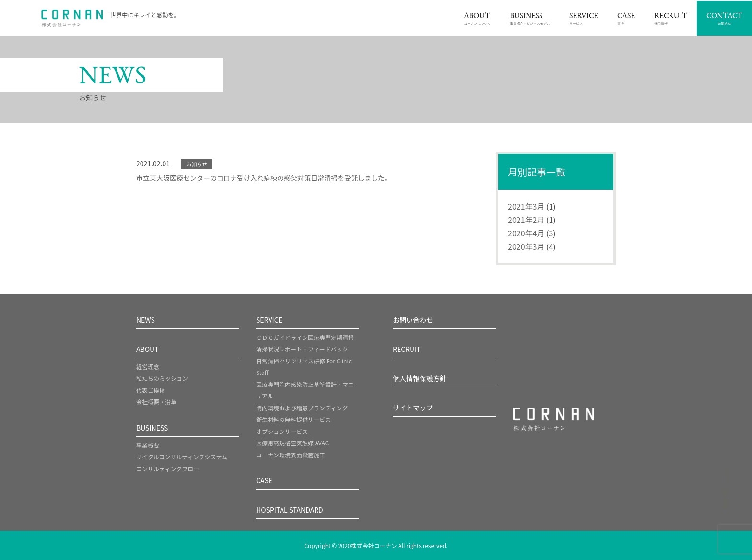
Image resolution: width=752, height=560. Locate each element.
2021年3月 (526, 206)
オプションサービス (282, 431)
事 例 (626, 19)
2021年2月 (526, 220)
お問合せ (724, 19)
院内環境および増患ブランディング (302, 408)
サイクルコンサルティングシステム (182, 457)
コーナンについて (477, 19)
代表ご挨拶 (151, 390)
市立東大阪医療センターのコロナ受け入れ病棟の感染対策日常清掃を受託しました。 (264, 178)
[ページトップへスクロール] (726, 491)
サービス (584, 19)
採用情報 (671, 19)
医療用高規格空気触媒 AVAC (292, 443)
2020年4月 (526, 233)
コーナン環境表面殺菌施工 (291, 455)
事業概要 (148, 445)
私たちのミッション (162, 378)
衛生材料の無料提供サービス (294, 419)
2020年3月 (526, 246)
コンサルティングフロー (168, 469)
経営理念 (148, 367)
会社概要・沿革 (156, 402)
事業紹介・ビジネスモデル (530, 19)
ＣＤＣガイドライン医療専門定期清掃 (305, 337)
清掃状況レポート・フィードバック (302, 349)
